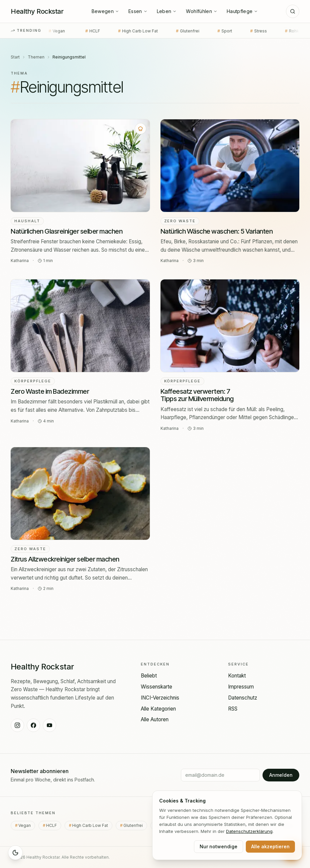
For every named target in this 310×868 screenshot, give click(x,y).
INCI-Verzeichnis (160, 698)
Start (15, 57)
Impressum (241, 687)
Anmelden (281, 775)
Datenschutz (243, 698)
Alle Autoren (155, 719)
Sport (207, 31)
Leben (167, 11)
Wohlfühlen (202, 11)
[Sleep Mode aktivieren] (15, 853)
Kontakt (237, 676)
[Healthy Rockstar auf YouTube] (49, 725)
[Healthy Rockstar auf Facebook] (33, 725)
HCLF (75, 31)
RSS (233, 709)
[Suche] (293, 11)
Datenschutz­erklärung (249, 831)
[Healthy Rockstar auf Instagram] (17, 725)
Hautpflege (242, 11)
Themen (36, 57)
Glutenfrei (170, 31)
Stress (240, 31)
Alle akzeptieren (270, 846)
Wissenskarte (157, 687)
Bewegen (105, 11)
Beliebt (149, 676)
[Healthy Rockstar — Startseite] (37, 11)
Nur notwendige (219, 846)
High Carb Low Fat (120, 31)
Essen (138, 11)
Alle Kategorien (158, 709)
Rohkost (277, 31)
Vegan (27, 825)
